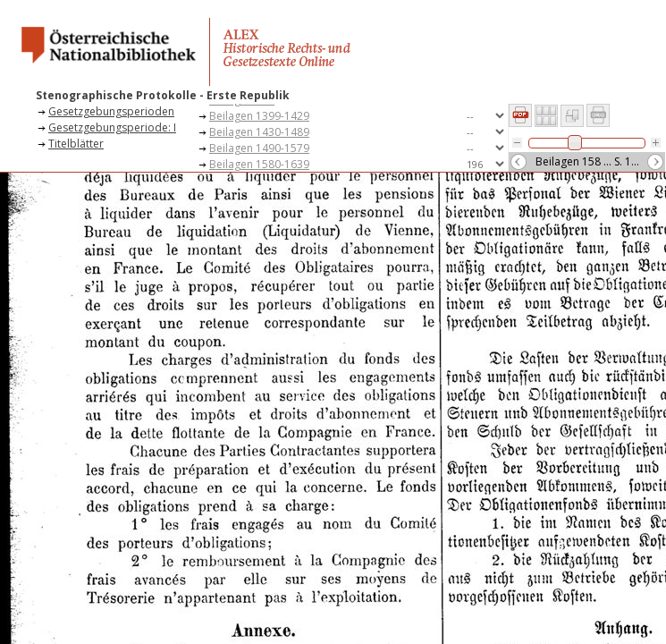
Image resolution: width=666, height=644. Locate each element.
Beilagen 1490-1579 (259, 148)
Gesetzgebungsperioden (111, 111)
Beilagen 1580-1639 (259, 164)
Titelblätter (76, 144)
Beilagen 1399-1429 (259, 116)
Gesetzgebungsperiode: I (112, 127)
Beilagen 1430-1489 (259, 132)
